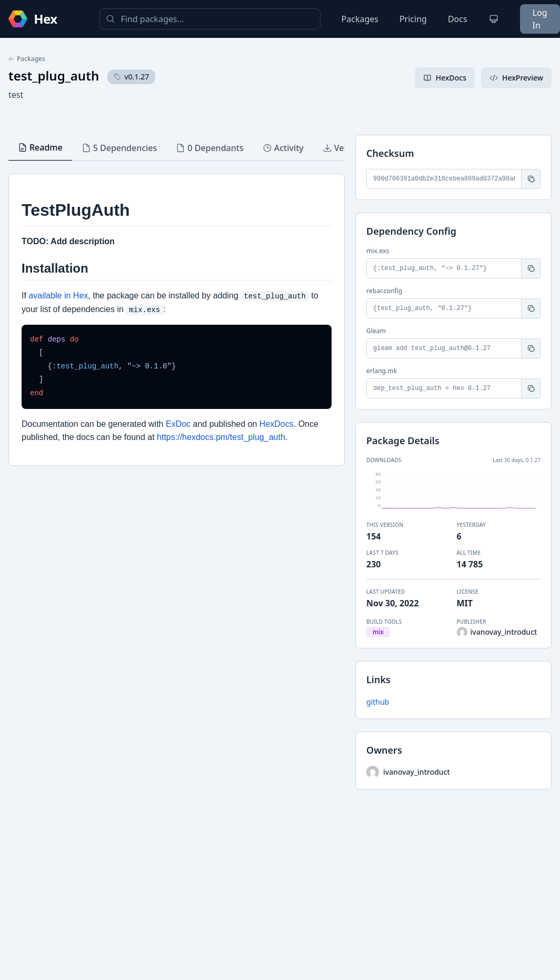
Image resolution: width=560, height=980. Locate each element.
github (378, 702)
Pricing (413, 19)
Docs (458, 19)
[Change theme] (494, 19)
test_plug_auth (54, 76)
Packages (360, 19)
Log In (540, 19)
